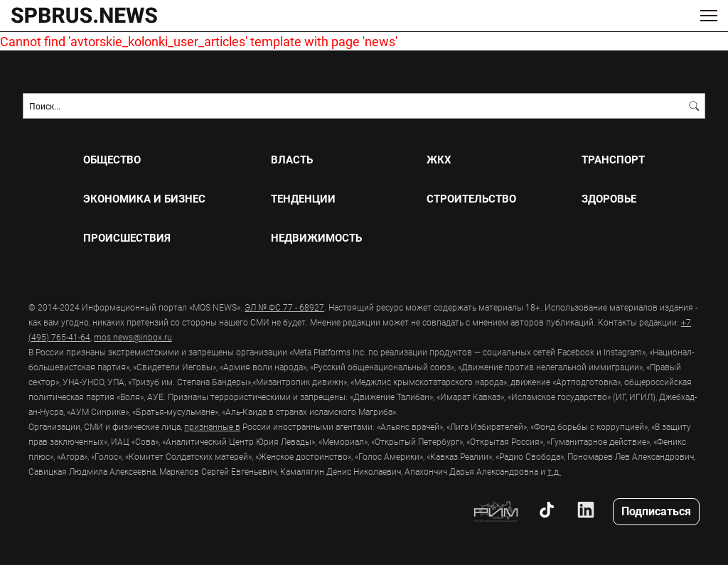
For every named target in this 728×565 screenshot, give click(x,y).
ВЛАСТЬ (292, 160)
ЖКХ (439, 160)
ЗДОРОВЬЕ (609, 199)
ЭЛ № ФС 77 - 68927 (284, 307)
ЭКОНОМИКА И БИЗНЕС (144, 199)
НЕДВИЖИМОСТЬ (316, 238)
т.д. (554, 471)
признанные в (212, 426)
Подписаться (656, 511)
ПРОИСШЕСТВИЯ (127, 238)
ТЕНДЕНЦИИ (303, 199)
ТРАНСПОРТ (613, 160)
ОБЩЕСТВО (112, 160)
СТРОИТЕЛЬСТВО (471, 199)
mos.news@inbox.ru (133, 337)
